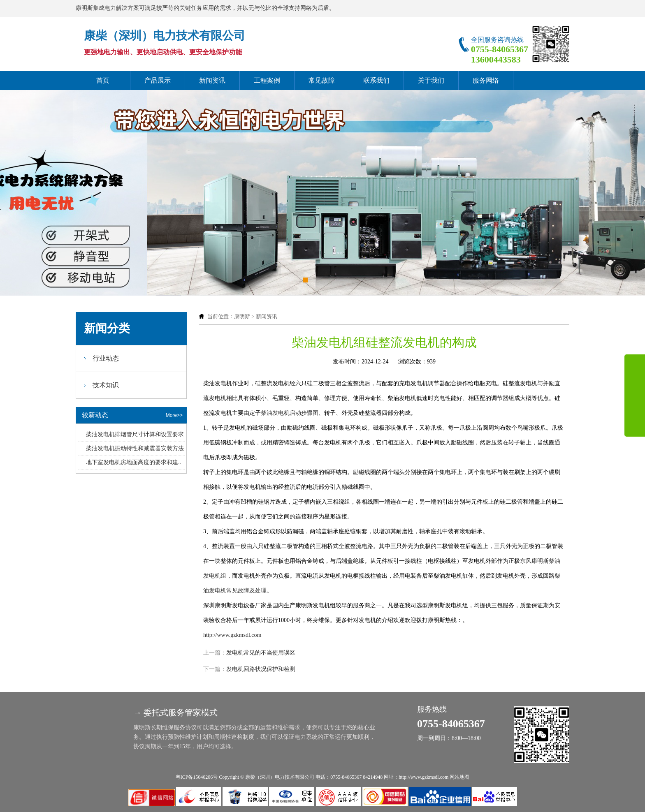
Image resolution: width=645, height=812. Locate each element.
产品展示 (158, 80)
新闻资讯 (212, 80)
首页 (103, 80)
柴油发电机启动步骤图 (290, 413)
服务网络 (486, 80)
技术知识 (106, 385)
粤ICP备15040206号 (197, 777)
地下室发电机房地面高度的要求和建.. (133, 462)
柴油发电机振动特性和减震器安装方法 (135, 448)
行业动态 (106, 358)
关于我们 (431, 80)
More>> (174, 415)
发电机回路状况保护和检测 (261, 669)
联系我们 (376, 80)
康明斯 (242, 316)
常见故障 (322, 80)
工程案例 (267, 80)
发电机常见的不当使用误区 (261, 653)
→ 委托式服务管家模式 (175, 713)
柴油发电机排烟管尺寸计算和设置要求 (135, 434)
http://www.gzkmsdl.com (232, 635)
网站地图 (459, 777)
